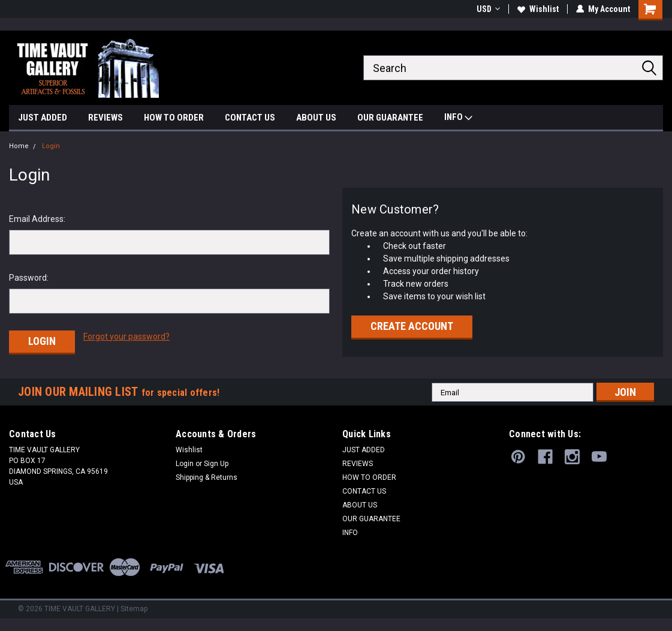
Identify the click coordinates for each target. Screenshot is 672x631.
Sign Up (216, 464)
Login (51, 146)
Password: (29, 278)
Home (19, 146)
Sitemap (134, 609)
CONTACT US (250, 118)
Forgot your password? (126, 336)
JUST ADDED (43, 118)
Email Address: (37, 219)
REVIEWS (106, 118)
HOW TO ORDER (174, 118)
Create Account (412, 326)
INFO (458, 118)
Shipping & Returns (207, 477)
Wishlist (538, 9)
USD (488, 9)
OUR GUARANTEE (390, 118)
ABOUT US (316, 118)
